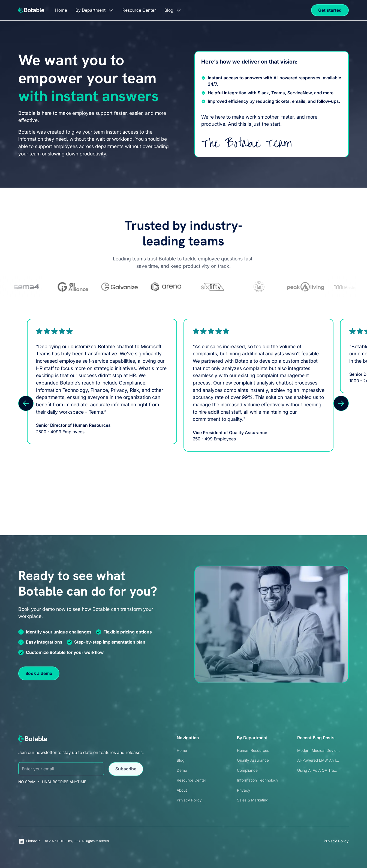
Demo (182, 770)
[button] (95, 10)
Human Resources (253, 750)
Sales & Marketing (253, 800)
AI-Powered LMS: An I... (318, 760)
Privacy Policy (189, 800)
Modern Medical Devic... (318, 750)
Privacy (244, 790)
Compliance (247, 770)
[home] (31, 10)
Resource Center (191, 780)
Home (182, 750)
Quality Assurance (253, 760)
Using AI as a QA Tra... (317, 770)
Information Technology (258, 780)
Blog (181, 760)
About (182, 790)
